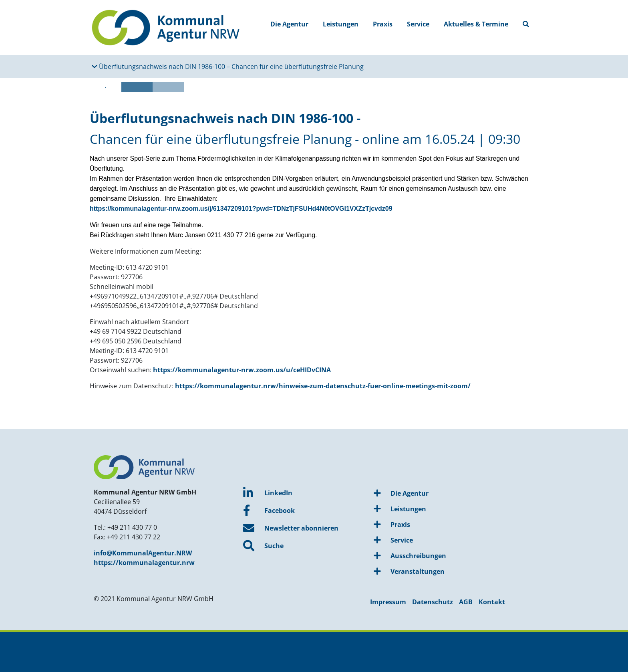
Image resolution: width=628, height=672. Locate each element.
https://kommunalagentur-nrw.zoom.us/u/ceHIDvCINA (242, 370)
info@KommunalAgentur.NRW (143, 553)
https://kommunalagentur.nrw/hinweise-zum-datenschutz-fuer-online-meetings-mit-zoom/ (323, 386)
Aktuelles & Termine (476, 24)
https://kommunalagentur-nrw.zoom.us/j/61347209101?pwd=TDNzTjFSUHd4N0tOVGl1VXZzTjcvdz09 (241, 209)
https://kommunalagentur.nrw (144, 563)
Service (418, 24)
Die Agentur (289, 24)
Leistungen (341, 24)
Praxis (383, 24)
